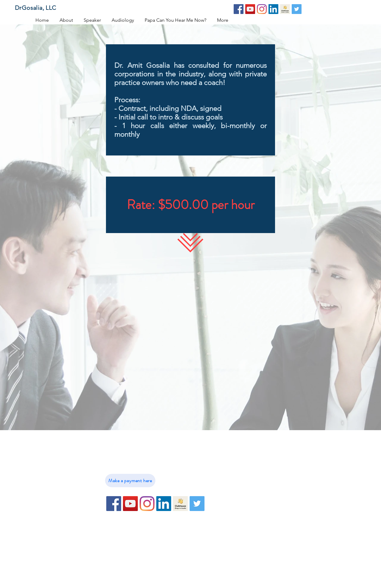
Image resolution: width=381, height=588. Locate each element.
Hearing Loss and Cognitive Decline (252, 498)
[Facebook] (239, 9)
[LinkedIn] (273, 9)
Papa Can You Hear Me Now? (245, 489)
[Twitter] (297, 9)
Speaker (222, 470)
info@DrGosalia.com (142, 460)
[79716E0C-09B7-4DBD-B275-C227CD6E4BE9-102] (285, 9)
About (220, 460)
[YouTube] (250, 9)
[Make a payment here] (130, 481)
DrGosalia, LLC (36, 8)
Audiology (225, 479)
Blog (219, 517)
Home (220, 451)
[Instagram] (262, 9)
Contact (222, 508)
